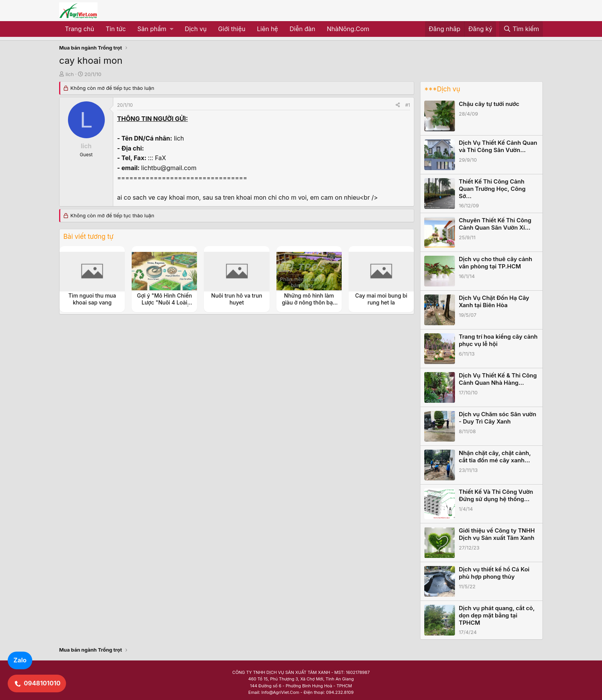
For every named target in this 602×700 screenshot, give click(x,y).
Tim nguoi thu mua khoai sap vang (92, 299)
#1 (408, 105)
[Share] (398, 105)
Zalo (20, 660)
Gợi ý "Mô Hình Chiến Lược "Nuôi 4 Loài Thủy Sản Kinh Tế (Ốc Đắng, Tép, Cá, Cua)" (165, 306)
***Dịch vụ (442, 89)
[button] (155, 29)
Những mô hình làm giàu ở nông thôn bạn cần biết (309, 302)
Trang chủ (79, 29)
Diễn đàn (302, 29)
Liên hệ (267, 29)
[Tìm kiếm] (521, 29)
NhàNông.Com (348, 29)
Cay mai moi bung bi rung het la (381, 299)
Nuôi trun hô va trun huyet (237, 299)
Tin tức (116, 29)
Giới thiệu (232, 29)
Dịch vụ (196, 29)
